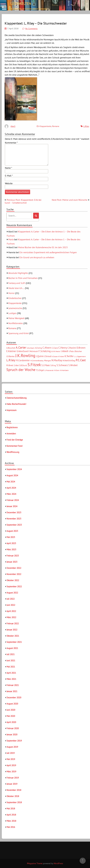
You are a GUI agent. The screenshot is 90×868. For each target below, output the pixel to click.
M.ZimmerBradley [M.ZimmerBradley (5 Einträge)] (37, 361)
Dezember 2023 (14, 512)
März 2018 (11, 821)
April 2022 (11, 611)
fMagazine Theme (35, 863)
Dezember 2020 (14, 698)
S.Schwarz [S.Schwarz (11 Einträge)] (62, 365)
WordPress (58, 863)
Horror (11, 293)
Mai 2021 (11, 667)
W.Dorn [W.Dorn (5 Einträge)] (57, 370)
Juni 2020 (11, 710)
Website (9, 183)
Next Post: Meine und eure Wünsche (70, 200)
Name (9, 168)
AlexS (13, 126)
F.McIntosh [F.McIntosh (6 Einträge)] (33, 351)
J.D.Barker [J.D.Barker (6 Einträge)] (11, 356)
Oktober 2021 (13, 636)
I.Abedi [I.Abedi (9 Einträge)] (65, 351)
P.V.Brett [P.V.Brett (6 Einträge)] (10, 365)
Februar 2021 (13, 685)
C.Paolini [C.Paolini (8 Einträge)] (72, 348)
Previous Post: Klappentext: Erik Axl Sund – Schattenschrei (23, 201)
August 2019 (12, 747)
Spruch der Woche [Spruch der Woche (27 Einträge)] (21, 370)
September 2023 (14, 525)
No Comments (31, 29)
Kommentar (11, 143)
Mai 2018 (11, 809)
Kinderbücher (15, 298)
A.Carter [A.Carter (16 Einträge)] (21, 347)
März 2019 (11, 772)
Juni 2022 (11, 605)
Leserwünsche (15, 308)
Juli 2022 (11, 599)
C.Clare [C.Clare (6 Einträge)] (55, 348)
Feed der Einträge (15, 440)
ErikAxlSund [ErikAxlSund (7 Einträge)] (22, 351)
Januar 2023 (12, 562)
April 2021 (11, 673)
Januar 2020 (12, 735)
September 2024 (14, 469)
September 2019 (14, 741)
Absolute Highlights (18, 273)
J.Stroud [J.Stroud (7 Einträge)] (48, 356)
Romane (56, 126)
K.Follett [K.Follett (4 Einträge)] (61, 356)
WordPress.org (13, 452)
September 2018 (14, 802)
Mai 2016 (11, 827)
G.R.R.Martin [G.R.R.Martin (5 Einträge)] (56, 351)
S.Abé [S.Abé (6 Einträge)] (16, 365)
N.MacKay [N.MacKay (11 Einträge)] (57, 360)
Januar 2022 (12, 630)
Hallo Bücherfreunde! (16, 404)
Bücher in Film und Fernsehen (23, 278)
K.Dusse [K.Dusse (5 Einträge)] (55, 356)
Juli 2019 (11, 753)
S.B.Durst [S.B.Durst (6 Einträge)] (23, 365)
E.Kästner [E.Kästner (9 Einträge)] (11, 351)
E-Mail (9, 176)
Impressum (11, 410)
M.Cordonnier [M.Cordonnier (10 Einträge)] (23, 360)
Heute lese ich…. (16, 288)
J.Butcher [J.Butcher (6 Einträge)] (78, 351)
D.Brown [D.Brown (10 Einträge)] (81, 348)
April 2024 (11, 488)
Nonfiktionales (16, 323)
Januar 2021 (12, 691)
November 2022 (14, 574)
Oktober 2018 (13, 796)
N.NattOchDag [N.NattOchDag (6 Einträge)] (69, 360)
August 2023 (12, 531)
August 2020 (12, 704)
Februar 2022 (13, 623)
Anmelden (11, 434)
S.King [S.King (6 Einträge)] (53, 365)
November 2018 (14, 790)
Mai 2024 (11, 482)
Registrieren (12, 427)
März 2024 (11, 494)
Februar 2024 (13, 500)
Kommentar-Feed (14, 446)
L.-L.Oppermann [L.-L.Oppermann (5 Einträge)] (80, 356)
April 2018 (11, 815)
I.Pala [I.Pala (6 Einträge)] (71, 351)
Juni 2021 (11, 661)
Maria (11, 239)
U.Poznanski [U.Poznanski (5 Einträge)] (49, 370)
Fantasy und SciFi (17, 283)
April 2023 (11, 543)
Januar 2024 (12, 506)
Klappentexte (45, 126)
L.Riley (86, 126)
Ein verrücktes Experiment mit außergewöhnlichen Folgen (48, 252)
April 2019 (11, 765)
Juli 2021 (11, 654)
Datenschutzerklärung (17, 398)
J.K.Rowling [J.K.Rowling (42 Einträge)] (25, 355)
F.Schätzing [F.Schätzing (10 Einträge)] (45, 351)
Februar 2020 (13, 728)
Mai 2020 (11, 716)
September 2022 (14, 586)
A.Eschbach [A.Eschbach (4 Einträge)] (31, 348)
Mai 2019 (11, 759)
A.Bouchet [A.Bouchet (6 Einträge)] (11, 348)
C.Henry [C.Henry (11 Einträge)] (63, 348)
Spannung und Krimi (18, 333)
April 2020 (11, 722)
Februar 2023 (13, 556)
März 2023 (11, 549)
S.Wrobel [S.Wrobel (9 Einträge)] (73, 365)
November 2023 (14, 519)
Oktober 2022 (13, 580)
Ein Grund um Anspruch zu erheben (37, 257)
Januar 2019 (12, 784)
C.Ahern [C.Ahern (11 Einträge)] (47, 348)
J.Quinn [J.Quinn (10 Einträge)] (40, 356)
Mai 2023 (11, 537)
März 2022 (11, 617)
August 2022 (12, 593)
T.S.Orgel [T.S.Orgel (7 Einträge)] (40, 370)
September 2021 (14, 642)
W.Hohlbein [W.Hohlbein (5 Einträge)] (64, 370)
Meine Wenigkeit (16, 318)
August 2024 (12, 475)
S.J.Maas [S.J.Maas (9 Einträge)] (46, 365)
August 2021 (12, 648)
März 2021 (11, 679)
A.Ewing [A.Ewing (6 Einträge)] (38, 348)
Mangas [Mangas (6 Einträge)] (48, 360)
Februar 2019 (13, 778)
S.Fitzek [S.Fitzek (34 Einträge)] (34, 365)
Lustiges (12, 313)
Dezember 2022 (14, 568)
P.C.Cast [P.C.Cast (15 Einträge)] (81, 360)
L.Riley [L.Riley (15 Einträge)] (11, 360)
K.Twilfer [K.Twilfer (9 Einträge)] (69, 356)
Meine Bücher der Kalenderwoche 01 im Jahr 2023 (43, 247)
